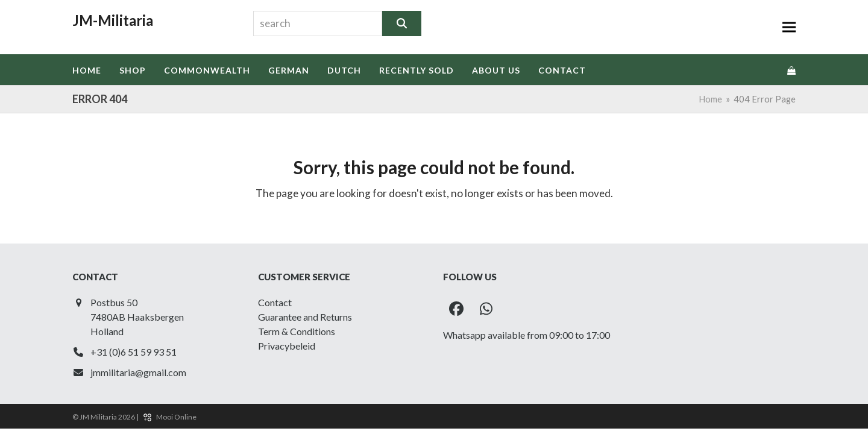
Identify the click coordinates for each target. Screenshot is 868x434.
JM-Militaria (113, 20)
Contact (275, 302)
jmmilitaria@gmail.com (138, 372)
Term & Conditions (297, 331)
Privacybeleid (287, 346)
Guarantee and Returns (305, 317)
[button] (789, 27)
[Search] (402, 24)
